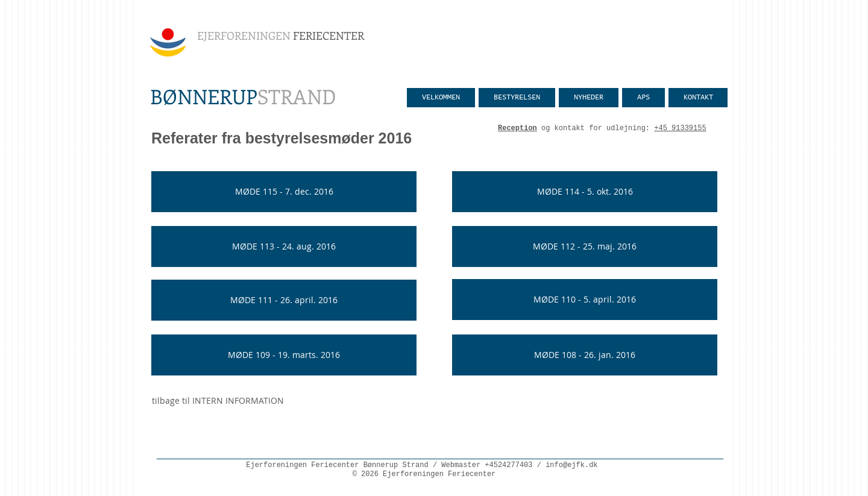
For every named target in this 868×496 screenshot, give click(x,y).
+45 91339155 (680, 128)
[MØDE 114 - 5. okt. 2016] (585, 192)
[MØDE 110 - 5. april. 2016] (585, 300)
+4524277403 (508, 465)
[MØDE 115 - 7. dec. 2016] (284, 192)
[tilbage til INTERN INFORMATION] (218, 401)
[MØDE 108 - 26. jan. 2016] (585, 355)
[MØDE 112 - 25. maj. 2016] (585, 246)
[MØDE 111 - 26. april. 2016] (284, 300)
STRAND (243, 96)
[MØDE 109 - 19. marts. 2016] (284, 355)
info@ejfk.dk (571, 465)
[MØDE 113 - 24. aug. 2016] (284, 246)
